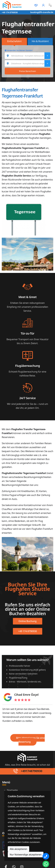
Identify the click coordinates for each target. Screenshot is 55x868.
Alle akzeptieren (18, 849)
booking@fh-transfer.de (42, 12)
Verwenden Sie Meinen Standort (19, 50)
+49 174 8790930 (10, 12)
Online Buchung (27, 621)
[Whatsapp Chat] (46, 864)
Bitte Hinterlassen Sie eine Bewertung (30, 740)
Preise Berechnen (27, 71)
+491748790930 (32, 771)
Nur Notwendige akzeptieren (26, 855)
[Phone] (46, 856)
